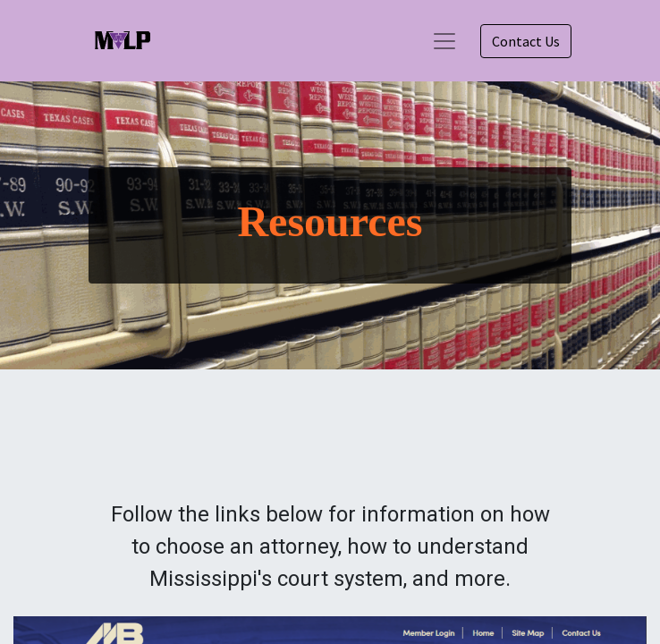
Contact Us (526, 41)
